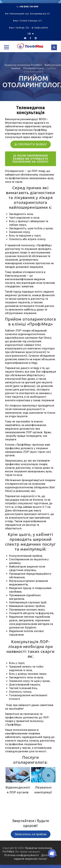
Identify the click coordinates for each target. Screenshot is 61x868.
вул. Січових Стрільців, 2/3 (28, 21)
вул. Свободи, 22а (20, 28)
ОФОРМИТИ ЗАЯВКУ (31, 144)
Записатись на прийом (31, 834)
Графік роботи (41, 28)
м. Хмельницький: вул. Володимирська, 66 (28, 14)
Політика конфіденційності (22, 855)
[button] (7, 47)
